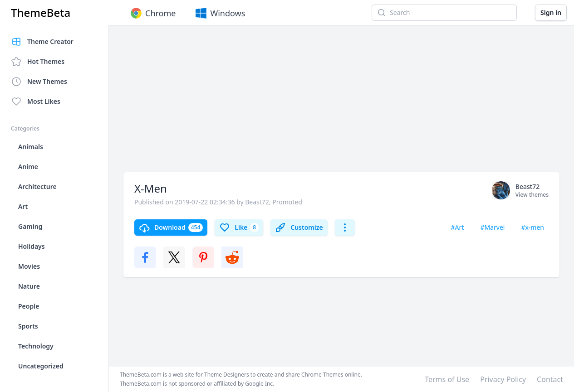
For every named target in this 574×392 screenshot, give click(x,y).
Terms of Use (447, 379)
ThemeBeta (41, 13)
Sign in (551, 12)
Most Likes (36, 102)
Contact (550, 379)
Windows (219, 13)
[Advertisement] (341, 103)
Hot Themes (38, 62)
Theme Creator (42, 42)
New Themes (39, 82)
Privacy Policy (503, 379)
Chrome (152, 13)
